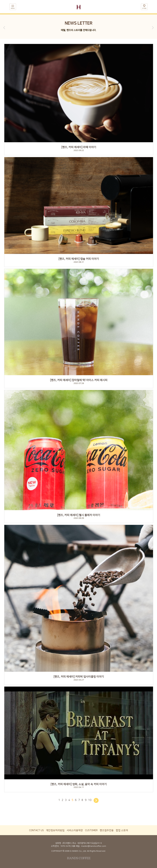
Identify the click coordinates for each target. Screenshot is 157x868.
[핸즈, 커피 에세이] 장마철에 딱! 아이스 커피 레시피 (79, 380)
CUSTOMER (91, 830)
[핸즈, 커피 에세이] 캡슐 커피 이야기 (79, 259)
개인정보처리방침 (55, 830)
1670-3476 (65, 846)
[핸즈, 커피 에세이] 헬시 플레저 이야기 (79, 515)
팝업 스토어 (122, 830)
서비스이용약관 (75, 830)
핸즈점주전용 (107, 830)
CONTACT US (36, 830)
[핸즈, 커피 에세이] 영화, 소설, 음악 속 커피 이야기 (79, 784)
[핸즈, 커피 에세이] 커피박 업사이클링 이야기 (79, 677)
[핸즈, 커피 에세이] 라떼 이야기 (79, 147)
